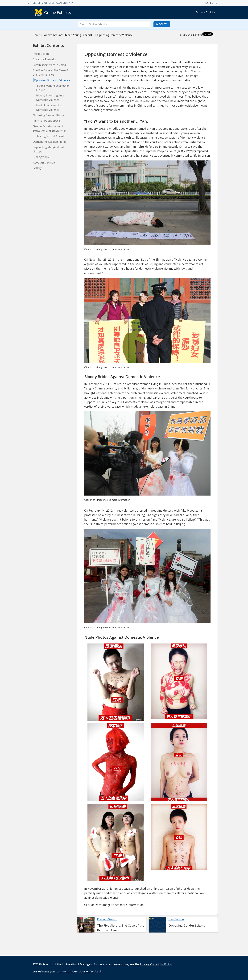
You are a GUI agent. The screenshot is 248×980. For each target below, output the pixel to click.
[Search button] (162, 24)
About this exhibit (44, 162)
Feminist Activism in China (49, 65)
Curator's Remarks (44, 59)
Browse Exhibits (206, 12)
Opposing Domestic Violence (52, 80)
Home (36, 35)
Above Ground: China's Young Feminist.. (69, 35)
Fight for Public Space (46, 121)
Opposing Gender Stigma (49, 115)
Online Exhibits (58, 12)
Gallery (37, 168)
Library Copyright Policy (156, 964)
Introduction (41, 54)
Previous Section (107, 919)
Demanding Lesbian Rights (50, 142)
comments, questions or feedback (79, 971)
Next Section (176, 919)
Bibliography (41, 157)
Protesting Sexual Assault (49, 136)
